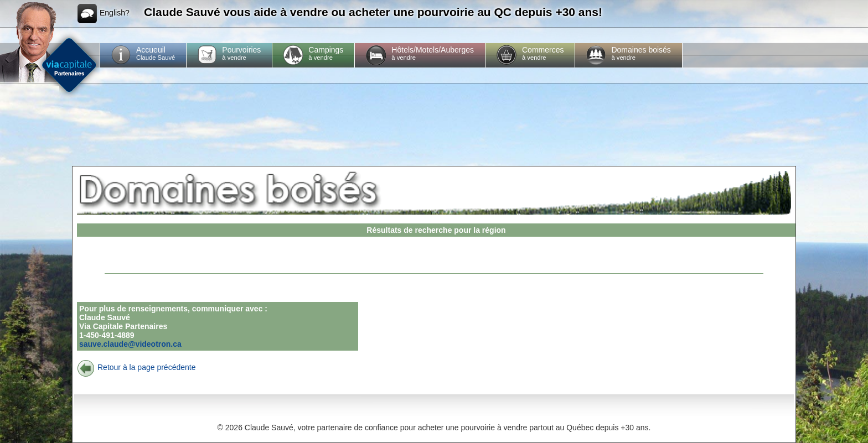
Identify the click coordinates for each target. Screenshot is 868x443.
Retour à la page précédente (136, 367)
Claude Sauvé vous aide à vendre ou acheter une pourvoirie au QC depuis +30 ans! (373, 12)
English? (104, 14)
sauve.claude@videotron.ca (130, 344)
